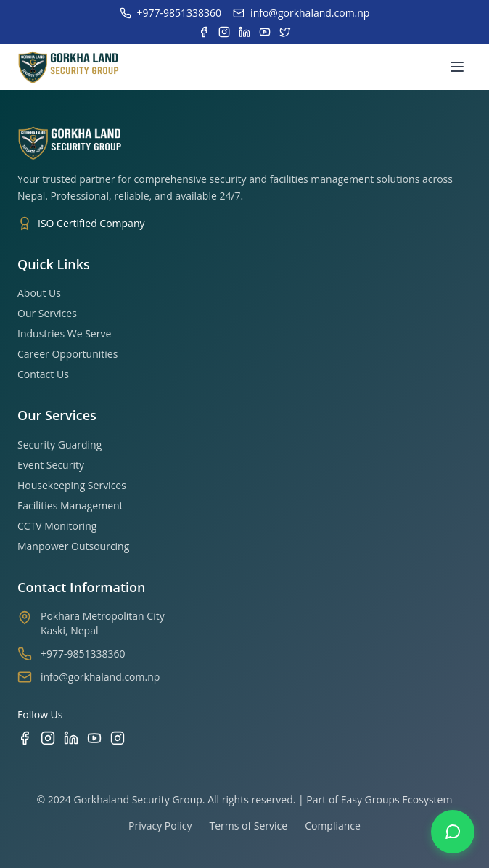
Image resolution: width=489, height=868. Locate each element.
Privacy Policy (160, 826)
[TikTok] (118, 738)
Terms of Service (248, 826)
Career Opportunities (67, 354)
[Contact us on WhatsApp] (453, 832)
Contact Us (43, 374)
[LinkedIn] (71, 738)
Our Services (47, 313)
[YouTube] (94, 738)
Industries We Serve (64, 333)
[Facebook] (25, 738)
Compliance (333, 826)
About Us (39, 293)
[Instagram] (48, 738)
